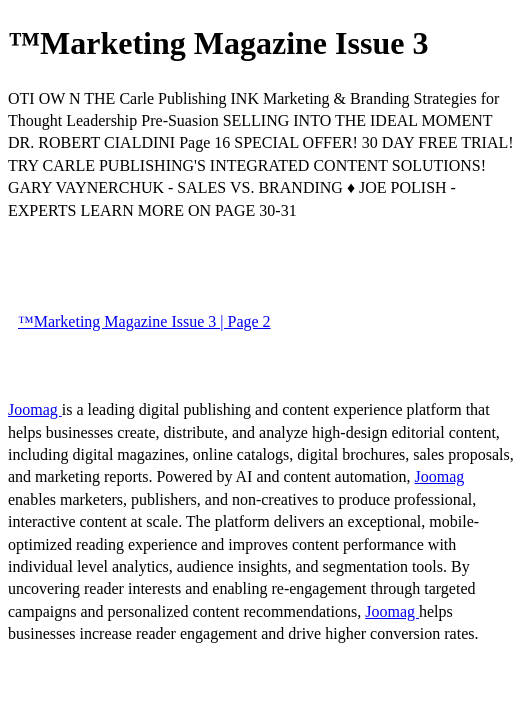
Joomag (35, 409)
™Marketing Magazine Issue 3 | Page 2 (144, 321)
